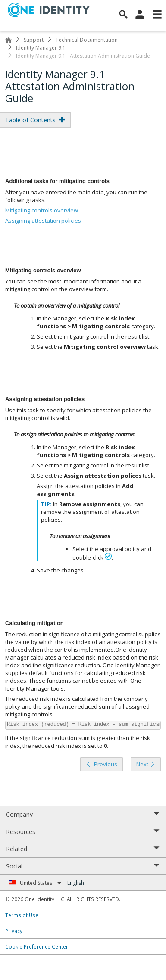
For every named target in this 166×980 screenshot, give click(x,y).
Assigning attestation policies (43, 221)
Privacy (14, 931)
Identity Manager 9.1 (41, 48)
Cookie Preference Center (37, 946)
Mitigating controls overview (42, 210)
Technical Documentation (87, 40)
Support (34, 40)
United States (41, 883)
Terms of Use (22, 915)
